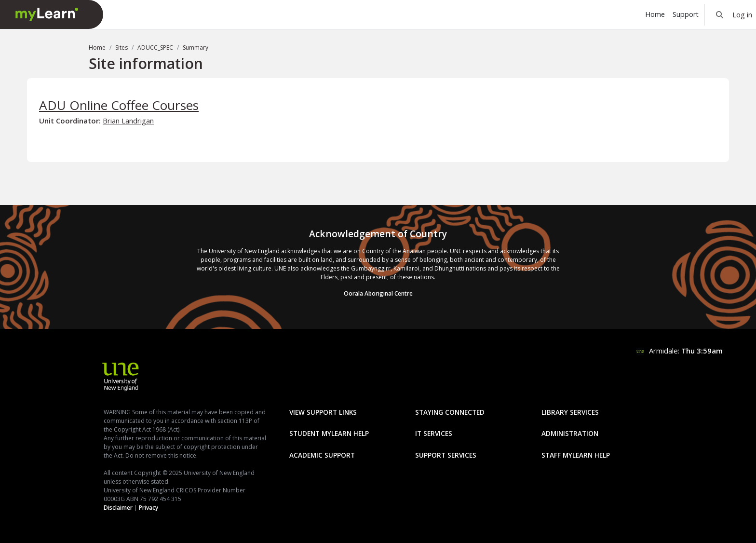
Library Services (570, 412)
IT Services (434, 433)
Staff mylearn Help (576, 455)
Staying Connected (450, 412)
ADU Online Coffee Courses (119, 105)
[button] (720, 14)
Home (97, 48)
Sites (121, 48)
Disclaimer (118, 508)
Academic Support (322, 455)
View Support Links (323, 412)
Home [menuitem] (655, 14)
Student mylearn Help (329, 433)
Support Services (446, 455)
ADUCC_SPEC (155, 48)
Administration (570, 433)
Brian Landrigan (128, 121)
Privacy (148, 508)
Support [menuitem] (686, 14)
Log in (742, 14)
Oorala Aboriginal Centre (378, 293)
